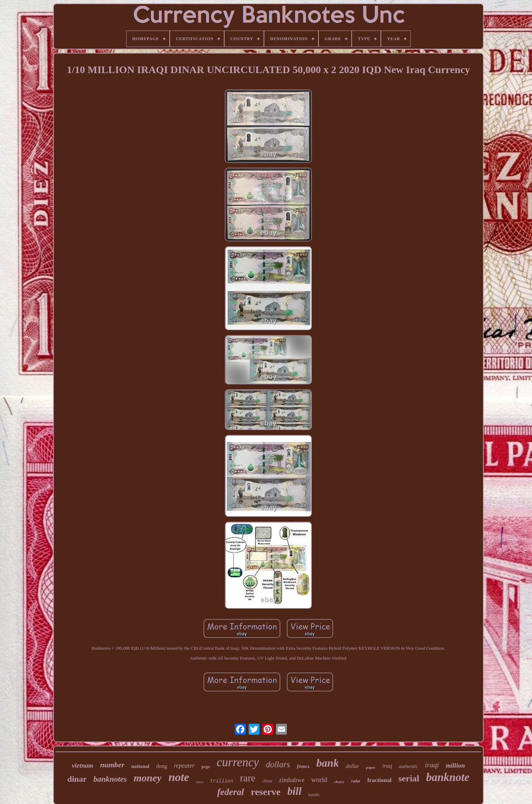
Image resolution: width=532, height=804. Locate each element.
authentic (409, 766)
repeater (184, 766)
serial (409, 778)
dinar (77, 779)
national (140, 766)
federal (231, 792)
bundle (314, 795)
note (179, 777)
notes (200, 782)
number (112, 765)
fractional (379, 780)
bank (328, 763)
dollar (353, 766)
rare (248, 778)
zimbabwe (292, 780)
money (148, 778)
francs (303, 766)
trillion (222, 781)
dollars (278, 764)
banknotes (110, 779)
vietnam (83, 765)
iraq (387, 766)
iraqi (432, 765)
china (267, 781)
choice (339, 782)
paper (371, 767)
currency (238, 762)
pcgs (206, 766)
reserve (266, 792)
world (319, 780)
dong (161, 766)
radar (356, 781)
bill (294, 791)
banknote (448, 777)
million (455, 765)
